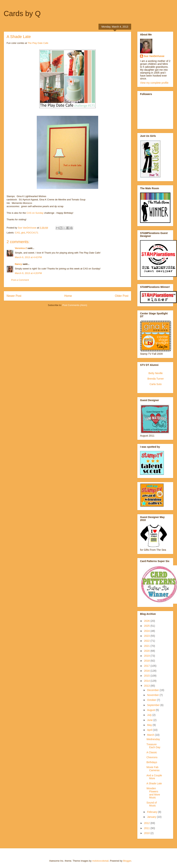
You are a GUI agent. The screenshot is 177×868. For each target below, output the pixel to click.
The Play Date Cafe (38, 43)
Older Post (122, 296)
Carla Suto (156, 384)
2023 (147, 636)
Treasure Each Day (153, 746)
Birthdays (152, 762)
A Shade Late (154, 783)
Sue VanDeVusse (154, 56)
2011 (147, 828)
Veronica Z (21, 248)
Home (68, 296)
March (151, 735)
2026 (147, 621)
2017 (147, 666)
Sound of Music (152, 804)
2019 (147, 656)
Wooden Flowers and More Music (153, 793)
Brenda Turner (156, 379)
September (154, 705)
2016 (147, 671)
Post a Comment (20, 280)
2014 (147, 681)
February (152, 812)
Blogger (127, 861)
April (150, 730)
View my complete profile (154, 83)
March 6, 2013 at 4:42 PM (28, 257)
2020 (147, 651)
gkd (23, 233)
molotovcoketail (100, 861)
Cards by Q (22, 14)
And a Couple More (154, 777)
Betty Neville (156, 373)
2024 (147, 631)
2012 (147, 823)
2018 (147, 661)
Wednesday (153, 739)
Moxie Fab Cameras (153, 769)
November (153, 695)
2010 (147, 833)
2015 (147, 676)
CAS (17, 233)
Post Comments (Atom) (75, 305)
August (151, 710)
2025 (147, 626)
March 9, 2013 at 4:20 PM (28, 273)
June (150, 720)
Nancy (18, 264)
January (152, 817)
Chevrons (152, 757)
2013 (147, 686)
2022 (147, 641)
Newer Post (14, 296)
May (150, 725)
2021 (147, 646)
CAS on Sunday (35, 213)
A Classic (152, 752)
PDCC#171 (32, 233)
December (153, 690)
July (150, 715)
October (152, 700)
